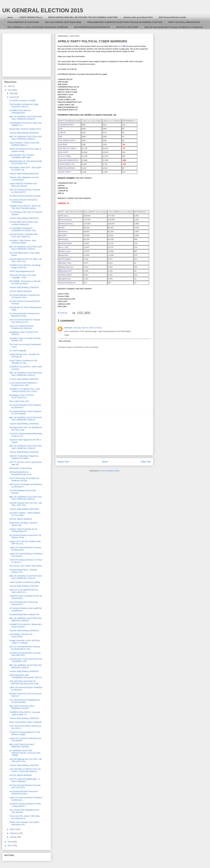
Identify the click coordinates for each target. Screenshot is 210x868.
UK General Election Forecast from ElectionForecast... (25, 315)
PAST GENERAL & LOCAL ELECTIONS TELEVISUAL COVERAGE (38, 27)
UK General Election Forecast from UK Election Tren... (25, 296)
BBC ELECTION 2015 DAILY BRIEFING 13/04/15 (22, 746)
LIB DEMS (63, 144)
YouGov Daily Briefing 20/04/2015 (24, 509)
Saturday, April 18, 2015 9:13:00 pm (88, 328)
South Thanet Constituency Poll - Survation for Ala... (24, 362)
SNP (60, 137)
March (13, 829)
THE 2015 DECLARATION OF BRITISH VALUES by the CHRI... (25, 682)
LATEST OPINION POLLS (31, 17)
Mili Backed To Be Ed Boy (21, 468)
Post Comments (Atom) (110, 471)
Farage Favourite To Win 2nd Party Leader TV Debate (25, 642)
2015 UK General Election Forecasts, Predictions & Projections (174, 27)
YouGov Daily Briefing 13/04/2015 (24, 765)
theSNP (63, 235)
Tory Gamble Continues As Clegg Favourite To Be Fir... (24, 105)
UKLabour (64, 216)
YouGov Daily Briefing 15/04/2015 (24, 671)
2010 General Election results (172, 17)
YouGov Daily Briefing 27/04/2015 (24, 287)
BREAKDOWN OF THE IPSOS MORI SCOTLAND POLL (26, 162)
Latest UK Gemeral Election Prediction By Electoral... (21, 327)
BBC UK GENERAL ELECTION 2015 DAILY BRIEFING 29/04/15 (26, 138)
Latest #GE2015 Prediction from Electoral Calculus (23, 185)
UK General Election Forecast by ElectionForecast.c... (24, 793)
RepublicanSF (65, 271)
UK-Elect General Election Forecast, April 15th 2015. (25, 654)
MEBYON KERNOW (67, 168)
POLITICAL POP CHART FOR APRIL (26, 566)
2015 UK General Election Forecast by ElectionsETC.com (25, 648)
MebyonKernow (66, 267)
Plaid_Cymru (65, 251)
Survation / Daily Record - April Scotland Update (23, 242)
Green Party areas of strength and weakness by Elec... (24, 479)
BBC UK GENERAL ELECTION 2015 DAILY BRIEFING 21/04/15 (26, 447)
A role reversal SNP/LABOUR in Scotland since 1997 (23, 384)
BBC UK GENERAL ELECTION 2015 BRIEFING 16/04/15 (26, 619)
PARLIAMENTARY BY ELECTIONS (23, 22)
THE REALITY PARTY (68, 148)
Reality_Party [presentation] (65, 263)
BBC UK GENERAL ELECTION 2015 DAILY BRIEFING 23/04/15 (26, 374)
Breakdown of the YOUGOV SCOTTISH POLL (22, 396)
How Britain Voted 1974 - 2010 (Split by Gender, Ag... (25, 169)
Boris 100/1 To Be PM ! (19, 401)
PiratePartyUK (65, 243)
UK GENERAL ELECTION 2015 (43, 10)
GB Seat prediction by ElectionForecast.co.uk (20, 473)
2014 (10, 842)
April (12, 97)
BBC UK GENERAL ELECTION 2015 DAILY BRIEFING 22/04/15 (26, 419)
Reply (67, 335)
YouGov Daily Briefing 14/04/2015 (24, 718)
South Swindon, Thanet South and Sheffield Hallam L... (24, 144)
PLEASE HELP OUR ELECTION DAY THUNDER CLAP (26, 660)
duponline (63, 255)
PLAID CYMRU (65, 156)
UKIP (61, 129)
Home (10, 17)
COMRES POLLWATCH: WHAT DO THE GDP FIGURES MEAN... (25, 207)
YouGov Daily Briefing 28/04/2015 (24, 218)
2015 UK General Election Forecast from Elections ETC (25, 321)
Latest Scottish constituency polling (25, 582)
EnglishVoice (65, 279)
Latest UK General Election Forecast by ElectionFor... (25, 549)
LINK (124, 46)
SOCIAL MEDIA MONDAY (21, 291)
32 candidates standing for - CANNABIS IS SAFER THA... (23, 229)
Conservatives (65, 220)
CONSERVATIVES (66, 125)
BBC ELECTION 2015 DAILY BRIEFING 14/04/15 (22, 707)
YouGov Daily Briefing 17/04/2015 (24, 586)
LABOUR (62, 133)
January (14, 837)
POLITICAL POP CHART (127, 27)
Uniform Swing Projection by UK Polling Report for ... (23, 530)
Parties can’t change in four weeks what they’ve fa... (24, 823)
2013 (10, 845)
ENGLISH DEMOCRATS (69, 160)
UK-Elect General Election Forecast (25, 196)
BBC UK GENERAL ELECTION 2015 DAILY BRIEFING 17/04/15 (26, 577)
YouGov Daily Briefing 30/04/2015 (24, 133)
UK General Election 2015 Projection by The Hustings (25, 413)
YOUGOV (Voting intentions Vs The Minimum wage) (25, 733)
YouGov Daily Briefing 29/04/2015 (24, 174)
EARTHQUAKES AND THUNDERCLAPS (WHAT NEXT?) (26, 676)
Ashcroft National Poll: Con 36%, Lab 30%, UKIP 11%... (25, 260)
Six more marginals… (19, 351)
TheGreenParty (66, 224)
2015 (10, 90)
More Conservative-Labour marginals (25, 722)
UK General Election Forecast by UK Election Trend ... (25, 536)
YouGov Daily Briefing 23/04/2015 (24, 379)
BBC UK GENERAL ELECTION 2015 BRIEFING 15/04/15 (26, 666)
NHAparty (63, 239)
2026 (10, 86)
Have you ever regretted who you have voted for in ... (24, 591)
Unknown (69, 328)
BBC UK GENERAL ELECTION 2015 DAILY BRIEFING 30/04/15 (26, 118)
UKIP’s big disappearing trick (22, 271)
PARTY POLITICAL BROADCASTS (184, 22)
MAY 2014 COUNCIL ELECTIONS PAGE (63, 22)
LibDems (63, 232)
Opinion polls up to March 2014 (138, 17)
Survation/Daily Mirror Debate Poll (24, 614)
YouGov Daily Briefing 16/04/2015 (24, 631)
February (14, 833)
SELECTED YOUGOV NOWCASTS (25, 129)
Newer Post (63, 462)
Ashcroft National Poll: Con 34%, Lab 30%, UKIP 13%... (25, 504)
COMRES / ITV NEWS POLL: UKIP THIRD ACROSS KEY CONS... (25, 390)
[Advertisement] (104, 433)
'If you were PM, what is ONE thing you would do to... (25, 817)
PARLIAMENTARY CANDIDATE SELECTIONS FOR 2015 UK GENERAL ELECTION (125, 22)
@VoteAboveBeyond (67, 283)
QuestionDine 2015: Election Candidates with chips (22, 156)
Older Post (146, 462)
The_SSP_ (64, 247)
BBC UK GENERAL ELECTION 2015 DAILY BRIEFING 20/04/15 (26, 498)
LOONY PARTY (65, 172)
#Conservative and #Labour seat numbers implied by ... (24, 223)
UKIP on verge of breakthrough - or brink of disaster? (25, 780)
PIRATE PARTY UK (66, 164)
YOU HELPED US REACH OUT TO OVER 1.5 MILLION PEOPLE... (25, 770)
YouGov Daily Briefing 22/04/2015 (24, 424)
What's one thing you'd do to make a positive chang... (25, 150)
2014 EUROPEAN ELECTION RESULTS (92, 27)
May (12, 93)
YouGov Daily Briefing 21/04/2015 (24, 452)
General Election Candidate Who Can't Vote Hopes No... (24, 235)
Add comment (65, 341)
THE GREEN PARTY (67, 141)
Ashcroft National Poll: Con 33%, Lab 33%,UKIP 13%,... (25, 760)
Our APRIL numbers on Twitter (23, 100)
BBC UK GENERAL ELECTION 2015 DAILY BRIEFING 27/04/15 (26, 248)
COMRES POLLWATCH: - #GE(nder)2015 (21, 112)
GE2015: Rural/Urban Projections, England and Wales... (24, 457)
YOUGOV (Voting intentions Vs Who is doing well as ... (25, 805)
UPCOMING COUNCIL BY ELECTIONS (21, 635)
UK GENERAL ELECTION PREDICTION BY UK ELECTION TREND (25, 753)
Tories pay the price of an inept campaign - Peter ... (23, 276)
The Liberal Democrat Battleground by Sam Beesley (25, 701)
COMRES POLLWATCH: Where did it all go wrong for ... (26, 626)
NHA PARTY (64, 152)
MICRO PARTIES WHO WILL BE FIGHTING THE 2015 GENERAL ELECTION (83, 17)
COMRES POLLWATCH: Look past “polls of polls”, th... (25, 713)
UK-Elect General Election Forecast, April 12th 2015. (25, 786)
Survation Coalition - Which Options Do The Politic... (25, 514)
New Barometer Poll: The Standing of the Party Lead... (26, 429)
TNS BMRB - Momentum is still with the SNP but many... (25, 282)
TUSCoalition (65, 259)
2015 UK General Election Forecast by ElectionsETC (25, 191)
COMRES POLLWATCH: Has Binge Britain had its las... (25, 266)
